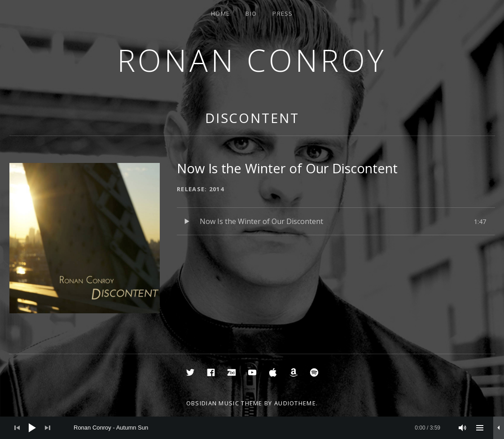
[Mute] (463, 428)
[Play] (32, 428)
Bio (251, 13)
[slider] (257, 428)
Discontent (252, 118)
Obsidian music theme (224, 403)
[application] (252, 428)
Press (283, 13)
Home (220, 13)
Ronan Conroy (252, 60)
